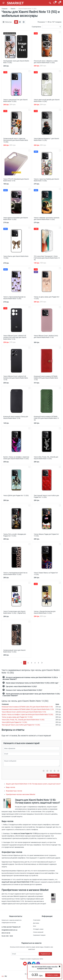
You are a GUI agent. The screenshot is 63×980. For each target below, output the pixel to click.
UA (3, 976)
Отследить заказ (38, 929)
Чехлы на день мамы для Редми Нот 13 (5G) (17, 717)
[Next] (42, 663)
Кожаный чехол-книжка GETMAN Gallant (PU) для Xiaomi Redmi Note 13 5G (28, 709)
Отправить (53, 776)
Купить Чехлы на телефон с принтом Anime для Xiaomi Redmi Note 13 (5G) (27, 714)
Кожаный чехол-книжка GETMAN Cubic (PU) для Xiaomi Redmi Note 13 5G (27, 707)
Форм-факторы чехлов (14, 791)
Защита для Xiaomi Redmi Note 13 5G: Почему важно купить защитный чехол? (33, 784)
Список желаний (38, 932)
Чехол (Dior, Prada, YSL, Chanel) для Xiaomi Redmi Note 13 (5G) (23, 720)
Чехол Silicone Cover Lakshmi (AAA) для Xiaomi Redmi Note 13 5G (24, 712)
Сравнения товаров (39, 935)
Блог (35, 926)
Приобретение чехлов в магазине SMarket (21, 794)
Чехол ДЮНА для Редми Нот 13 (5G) (14, 722)
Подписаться (45, 954)
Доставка (36, 923)
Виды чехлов (10, 787)
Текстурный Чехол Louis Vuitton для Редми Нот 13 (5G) (21, 725)
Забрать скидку (53, 975)
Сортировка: (36, 27)
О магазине (37, 920)
